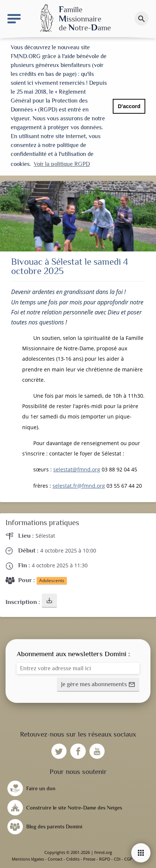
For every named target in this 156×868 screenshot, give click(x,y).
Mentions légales (28, 859)
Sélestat (45, 536)
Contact (55, 859)
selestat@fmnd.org (77, 469)
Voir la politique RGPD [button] (62, 164)
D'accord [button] (129, 106)
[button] (49, 601)
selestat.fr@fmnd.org (79, 486)
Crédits (73, 859)
